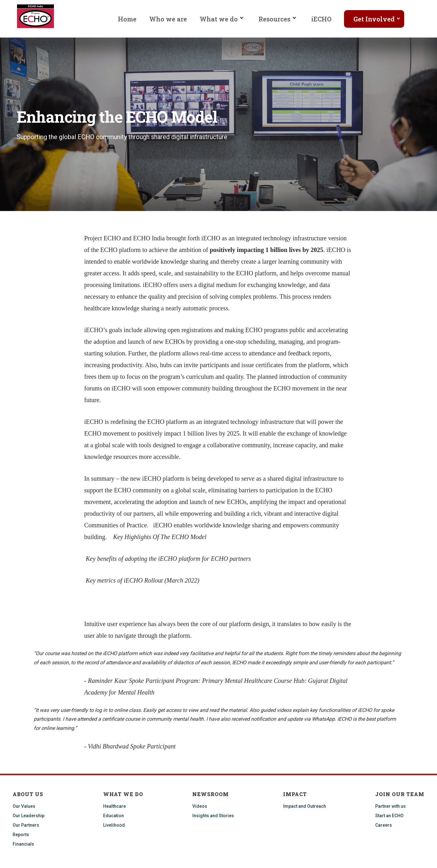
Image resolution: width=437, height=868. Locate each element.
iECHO (321, 19)
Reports (21, 835)
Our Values (24, 806)
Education (114, 816)
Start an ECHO (389, 816)
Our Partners (26, 825)
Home (127, 19)
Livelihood (114, 825)
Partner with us (390, 806)
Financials (23, 844)
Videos (200, 806)
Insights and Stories (213, 816)
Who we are (168, 19)
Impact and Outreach (305, 806)
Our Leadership (29, 816)
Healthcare (114, 806)
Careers (384, 825)
